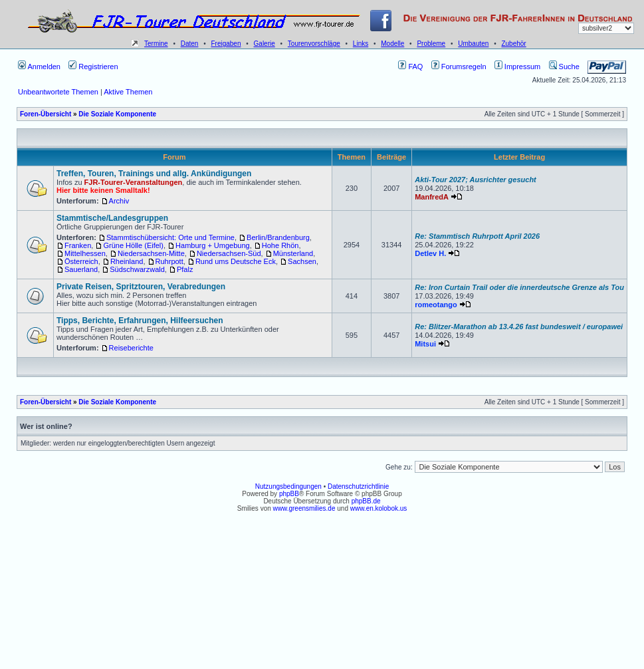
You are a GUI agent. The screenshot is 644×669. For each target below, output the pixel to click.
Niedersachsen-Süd (229, 253)
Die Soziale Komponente (117, 114)
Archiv (119, 201)
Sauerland (81, 269)
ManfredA (432, 197)
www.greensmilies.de (304, 508)
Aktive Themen (128, 92)
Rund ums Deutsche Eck (236, 261)
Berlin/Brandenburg (278, 237)
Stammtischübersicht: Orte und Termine (170, 237)
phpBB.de (366, 501)
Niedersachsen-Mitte (151, 253)
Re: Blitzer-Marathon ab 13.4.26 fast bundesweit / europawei (519, 327)
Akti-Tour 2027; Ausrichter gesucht (476, 180)
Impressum (517, 67)
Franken (78, 245)
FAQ (410, 67)
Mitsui (425, 344)
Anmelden (39, 67)
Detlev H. (430, 253)
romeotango (436, 305)
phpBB (289, 494)
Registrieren (93, 67)
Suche (564, 67)
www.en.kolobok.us (379, 508)
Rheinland (127, 261)
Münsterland (293, 253)
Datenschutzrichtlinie (358, 486)
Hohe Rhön (280, 245)
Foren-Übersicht (46, 114)
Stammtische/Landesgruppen (112, 218)
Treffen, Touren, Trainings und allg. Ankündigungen (154, 174)
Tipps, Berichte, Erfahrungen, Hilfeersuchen (140, 321)
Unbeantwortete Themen (58, 92)
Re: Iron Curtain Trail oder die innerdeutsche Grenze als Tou (519, 287)
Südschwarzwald (137, 269)
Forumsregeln (459, 67)
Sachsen (302, 261)
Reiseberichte (131, 348)
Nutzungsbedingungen (288, 486)
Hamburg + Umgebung (213, 245)
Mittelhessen (85, 253)
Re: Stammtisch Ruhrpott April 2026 (477, 236)
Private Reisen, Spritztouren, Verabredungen (141, 287)
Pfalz (185, 269)
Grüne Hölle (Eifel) (133, 245)
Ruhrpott (169, 261)
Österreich (81, 261)
